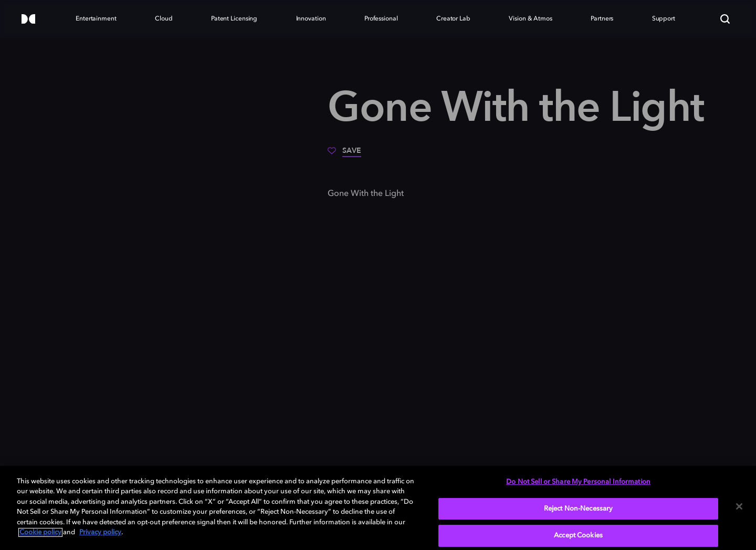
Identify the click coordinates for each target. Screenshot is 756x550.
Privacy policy (100, 532)
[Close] (739, 506)
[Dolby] (28, 20)
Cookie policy (40, 532)
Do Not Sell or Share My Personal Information (578, 482)
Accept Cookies (578, 536)
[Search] (725, 19)
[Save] (344, 154)
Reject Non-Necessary (579, 509)
